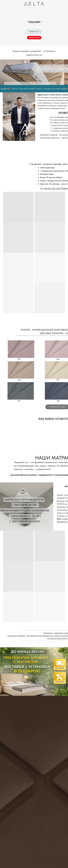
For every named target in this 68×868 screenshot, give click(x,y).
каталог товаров (34, 22)
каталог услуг (35, 23)
